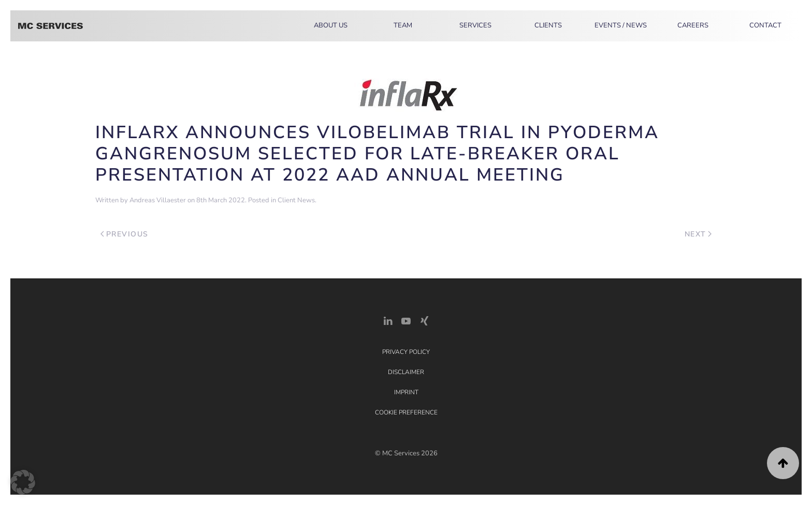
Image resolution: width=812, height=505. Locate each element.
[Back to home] (50, 26)
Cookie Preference (406, 412)
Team (403, 25)
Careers (693, 25)
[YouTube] (406, 320)
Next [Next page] (698, 234)
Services (475, 25)
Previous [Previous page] (125, 234)
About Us (331, 25)
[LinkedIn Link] (388, 320)
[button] (783, 463)
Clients (548, 25)
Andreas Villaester (158, 200)
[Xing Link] (424, 320)
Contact (765, 25)
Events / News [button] (621, 25)
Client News (296, 200)
